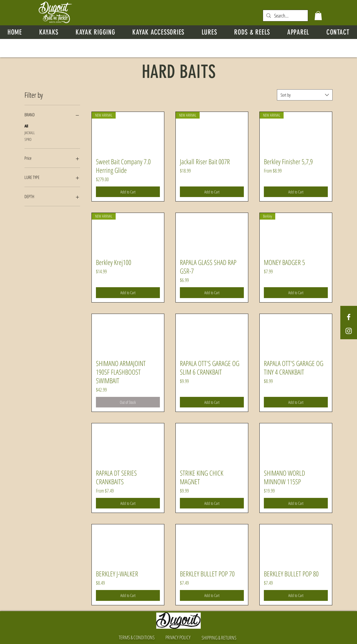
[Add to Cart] (128, 192)
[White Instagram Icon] (349, 331)
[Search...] (285, 16)
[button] (318, 16)
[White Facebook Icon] (349, 317)
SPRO (28, 139)
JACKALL (30, 132)
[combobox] (305, 95)
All (26, 126)
